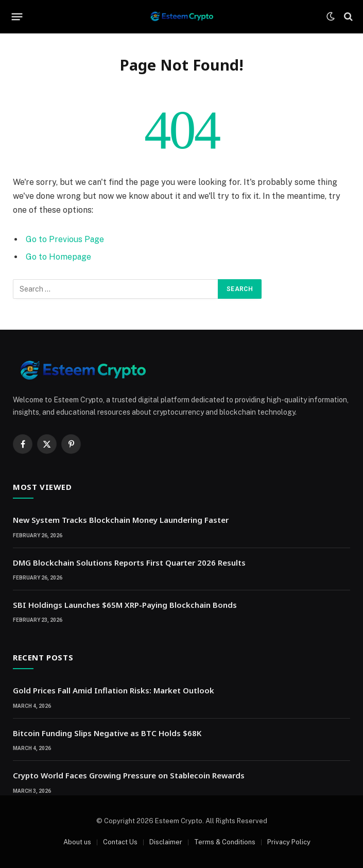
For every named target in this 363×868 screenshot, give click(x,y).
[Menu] (17, 16)
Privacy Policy (289, 842)
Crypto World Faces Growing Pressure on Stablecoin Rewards (129, 775)
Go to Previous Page (65, 239)
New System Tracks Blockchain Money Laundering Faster (121, 520)
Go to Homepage (58, 257)
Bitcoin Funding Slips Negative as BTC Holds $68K (107, 733)
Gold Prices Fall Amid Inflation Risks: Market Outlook (114, 690)
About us (77, 842)
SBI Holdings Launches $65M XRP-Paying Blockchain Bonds (125, 605)
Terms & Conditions (225, 842)
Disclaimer (166, 842)
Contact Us (120, 842)
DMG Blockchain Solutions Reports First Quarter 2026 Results (129, 563)
